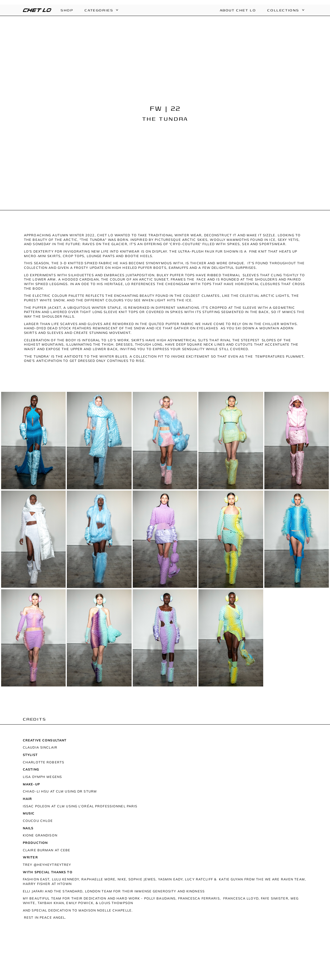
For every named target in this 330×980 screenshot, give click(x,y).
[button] (98, 10)
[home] (37, 10)
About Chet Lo (238, 10)
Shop (67, 10)
